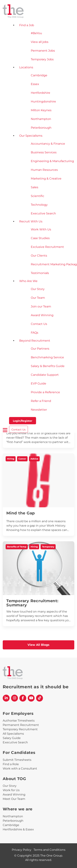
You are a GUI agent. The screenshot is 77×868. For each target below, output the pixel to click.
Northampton (13, 816)
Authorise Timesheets (19, 721)
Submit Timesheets (17, 760)
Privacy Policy (22, 850)
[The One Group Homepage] (38, 12)
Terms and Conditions (49, 850)
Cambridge (11, 825)
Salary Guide (12, 738)
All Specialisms (13, 734)
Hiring (11, 459)
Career (22, 459)
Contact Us (18, 430)
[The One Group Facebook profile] (23, 698)
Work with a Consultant (20, 769)
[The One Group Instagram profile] (14, 698)
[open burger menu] (5, 430)
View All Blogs (38, 645)
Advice (34, 459)
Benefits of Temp (17, 547)
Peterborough (13, 821)
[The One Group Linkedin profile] (6, 698)
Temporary (48, 547)
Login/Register (23, 421)
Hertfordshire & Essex (18, 829)
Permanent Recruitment (21, 725)
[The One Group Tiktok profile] (39, 698)
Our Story (10, 786)
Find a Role (11, 764)
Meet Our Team (14, 799)
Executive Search (15, 742)
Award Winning (14, 795)
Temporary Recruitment (20, 729)
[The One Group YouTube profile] (31, 698)
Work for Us (11, 790)
